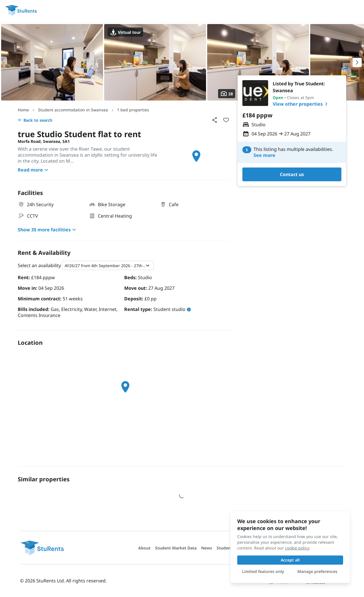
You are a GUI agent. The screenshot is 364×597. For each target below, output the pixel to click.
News (207, 548)
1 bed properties (133, 110)
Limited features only (263, 571)
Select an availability (39, 265)
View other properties (301, 104)
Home (23, 110)
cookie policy (297, 548)
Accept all (290, 560)
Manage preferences (317, 571)
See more (264, 155)
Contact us (292, 174)
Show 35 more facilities (48, 230)
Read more (34, 170)
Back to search (35, 120)
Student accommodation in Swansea (73, 110)
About (144, 548)
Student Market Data (176, 548)
